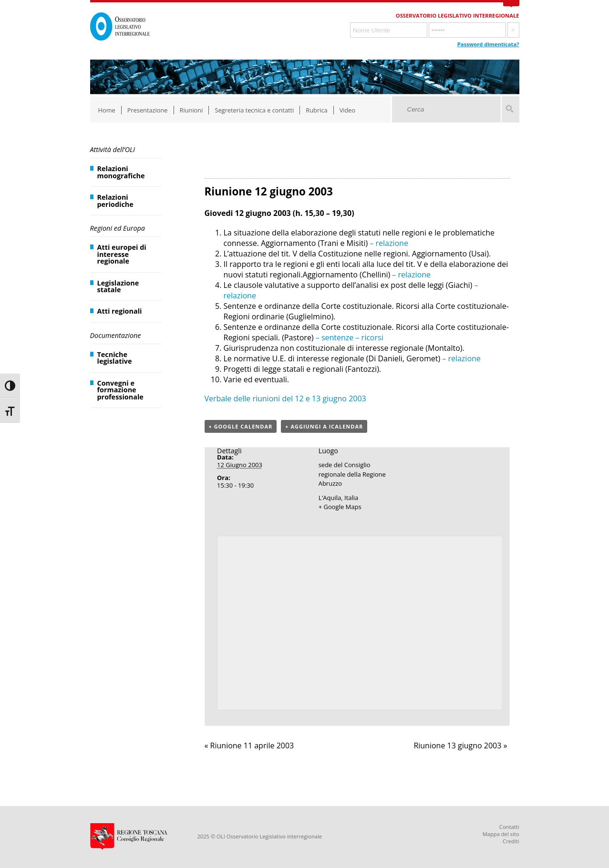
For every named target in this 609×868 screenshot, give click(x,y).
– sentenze (334, 337)
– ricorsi (368, 337)
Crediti (511, 841)
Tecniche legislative (115, 358)
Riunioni (191, 110)
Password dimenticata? (488, 44)
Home (107, 110)
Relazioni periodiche (115, 200)
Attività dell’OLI (113, 149)
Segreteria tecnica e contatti (254, 110)
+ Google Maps (340, 507)
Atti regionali (120, 311)
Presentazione (148, 110)
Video (348, 110)
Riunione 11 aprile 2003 (249, 745)
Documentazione (116, 335)
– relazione (388, 243)
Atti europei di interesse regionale (122, 254)
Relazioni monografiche (121, 172)
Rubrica (316, 110)
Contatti (509, 827)
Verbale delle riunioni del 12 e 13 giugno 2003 (285, 398)
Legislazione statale (118, 286)
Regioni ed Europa (118, 228)
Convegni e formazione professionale (120, 390)
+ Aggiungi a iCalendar (324, 426)
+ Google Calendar (241, 426)
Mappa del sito (501, 834)
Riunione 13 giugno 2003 (460, 745)
